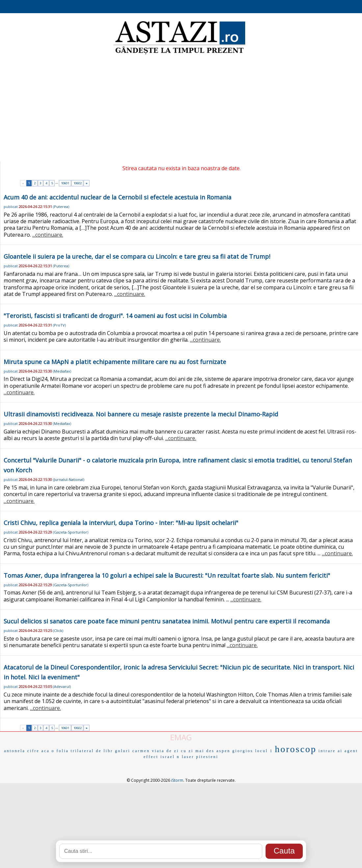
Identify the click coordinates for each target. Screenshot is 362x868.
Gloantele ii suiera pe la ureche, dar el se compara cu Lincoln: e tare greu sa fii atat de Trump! (137, 256)
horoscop (296, 749)
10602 (78, 183)
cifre (33, 751)
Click (58, 631)
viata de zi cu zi (172, 751)
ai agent (348, 751)
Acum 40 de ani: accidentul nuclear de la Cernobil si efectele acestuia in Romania (117, 197)
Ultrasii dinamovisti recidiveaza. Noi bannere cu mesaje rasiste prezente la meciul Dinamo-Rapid (141, 414)
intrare (327, 751)
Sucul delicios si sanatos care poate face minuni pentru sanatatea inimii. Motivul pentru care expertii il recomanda (167, 621)
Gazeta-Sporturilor (71, 532)
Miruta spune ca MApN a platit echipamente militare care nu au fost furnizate (115, 362)
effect (151, 757)
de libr (104, 751)
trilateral (82, 751)
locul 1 (264, 751)
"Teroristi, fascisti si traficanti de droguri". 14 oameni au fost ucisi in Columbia (115, 316)
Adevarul (62, 686)
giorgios (243, 751)
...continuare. (48, 235)
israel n (170, 757)
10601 (65, 183)
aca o (48, 751)
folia (63, 751)
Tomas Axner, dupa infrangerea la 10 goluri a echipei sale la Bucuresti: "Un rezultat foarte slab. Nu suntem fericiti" (167, 575)
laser (188, 757)
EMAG (181, 737)
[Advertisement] (181, 109)
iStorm (177, 780)
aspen (223, 751)
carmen (141, 751)
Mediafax (62, 371)
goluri (123, 751)
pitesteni (207, 757)
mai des (205, 751)
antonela (15, 751)
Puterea (61, 207)
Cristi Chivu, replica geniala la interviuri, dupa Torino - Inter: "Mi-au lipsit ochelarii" (121, 523)
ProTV (59, 325)
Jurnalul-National (69, 479)
